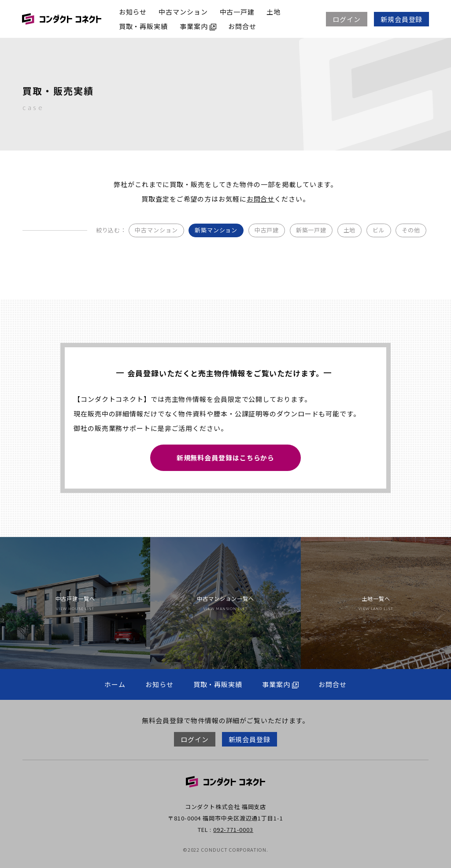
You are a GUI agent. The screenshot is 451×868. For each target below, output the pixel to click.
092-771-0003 (233, 829)
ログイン (347, 19)
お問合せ (242, 26)
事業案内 (198, 26)
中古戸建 (267, 230)
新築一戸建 (311, 230)
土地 (274, 12)
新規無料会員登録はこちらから (226, 457)
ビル (379, 230)
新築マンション (216, 230)
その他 (411, 230)
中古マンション (183, 12)
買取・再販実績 (143, 26)
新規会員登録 (401, 19)
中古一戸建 (237, 12)
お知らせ (133, 12)
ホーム (115, 684)
